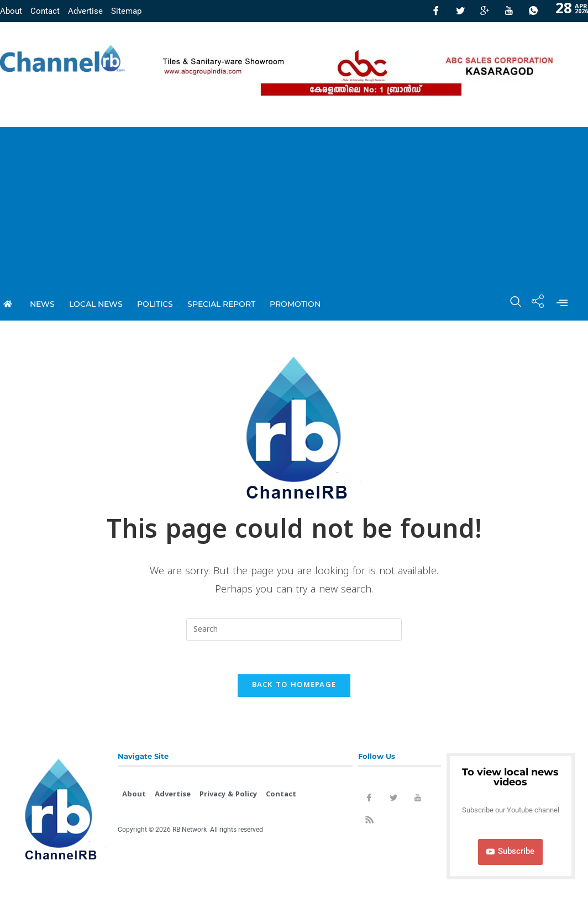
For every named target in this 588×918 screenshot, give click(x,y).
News (42, 304)
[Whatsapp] (533, 11)
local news (96, 304)
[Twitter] (460, 11)
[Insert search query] (294, 630)
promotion (295, 304)
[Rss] (369, 822)
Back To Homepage (294, 685)
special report (221, 304)
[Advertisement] (294, 204)
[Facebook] (436, 11)
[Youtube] (509, 11)
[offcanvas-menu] (562, 304)
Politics (155, 304)
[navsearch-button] (510, 304)
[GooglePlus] (485, 11)
